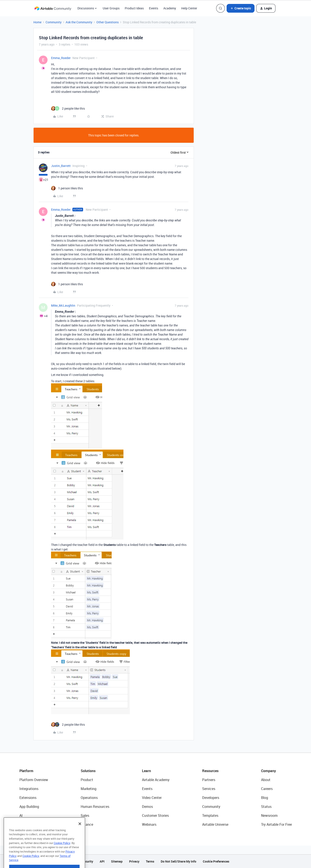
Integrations (29, 789)
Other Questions (108, 22)
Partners (209, 780)
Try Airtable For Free (276, 824)
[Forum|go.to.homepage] (53, 8)
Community (54, 22)
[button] (241, 8)
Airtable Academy (156, 780)
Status (266, 807)
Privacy (134, 861)
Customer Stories (155, 815)
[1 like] (67, 188)
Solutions (88, 771)
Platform (26, 771)
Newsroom (269, 815)
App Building (29, 807)
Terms (150, 861)
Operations (89, 798)
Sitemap (117, 861)
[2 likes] (68, 108)
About (266, 780)
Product (87, 780)
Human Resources (95, 807)
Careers (267, 789)
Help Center (189, 8)
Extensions (28, 798)
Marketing (89, 789)
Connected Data (32, 824)
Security (87, 861)
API (102, 861)
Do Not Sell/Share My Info (179, 861)
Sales (85, 815)
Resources (210, 771)
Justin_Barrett (61, 166)
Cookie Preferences (216, 861)
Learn (146, 771)
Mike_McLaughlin (63, 305)
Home (37, 22)
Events (154, 8)
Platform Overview (34, 780)
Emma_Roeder (61, 58)
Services (209, 789)
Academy (170, 8)
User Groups (111, 8)
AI (21, 815)
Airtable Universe (215, 824)
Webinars (149, 824)
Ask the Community (79, 22)
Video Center (152, 798)
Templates (210, 815)
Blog (265, 798)
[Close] (80, 832)
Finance (87, 824)
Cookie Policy (62, 851)
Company (268, 771)
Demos (147, 807)
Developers (211, 798)
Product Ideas (134, 8)
